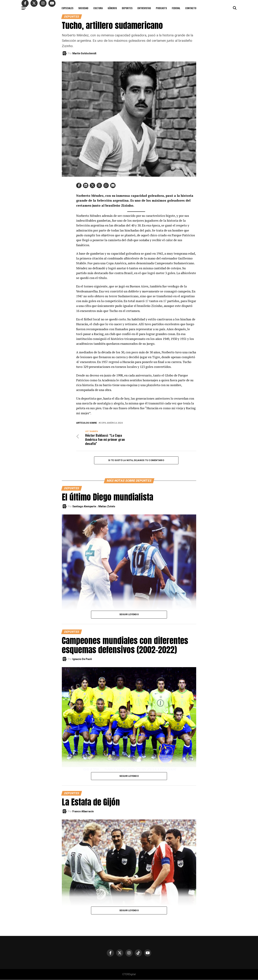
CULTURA (98, 8)
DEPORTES (127, 8)
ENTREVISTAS (144, 8)
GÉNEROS (112, 8)
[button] (79, 185)
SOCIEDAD (83, 8)
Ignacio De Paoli (82, 659)
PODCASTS (161, 8)
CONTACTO (191, 8)
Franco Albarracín (83, 812)
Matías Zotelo (107, 507)
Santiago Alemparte (84, 507)
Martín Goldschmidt (84, 53)
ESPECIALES (67, 8)
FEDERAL (176, 8)
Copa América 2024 (111, 423)
